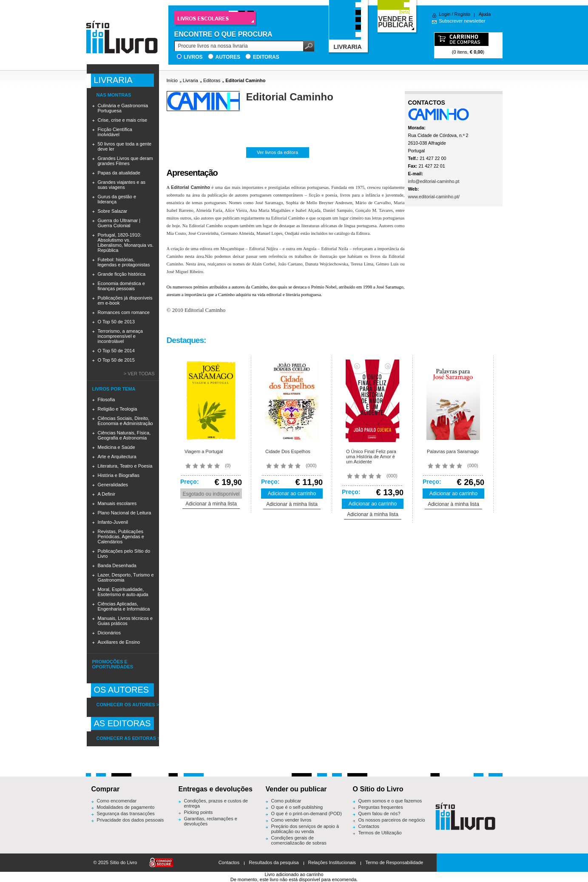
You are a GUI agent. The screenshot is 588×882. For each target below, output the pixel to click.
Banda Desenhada (117, 565)
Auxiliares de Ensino (119, 642)
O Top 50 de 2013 (116, 322)
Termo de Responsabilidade (394, 862)
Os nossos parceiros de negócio (392, 820)
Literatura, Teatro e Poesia (125, 466)
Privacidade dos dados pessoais (131, 820)
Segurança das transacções (126, 813)
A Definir (107, 494)
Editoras (266, 57)
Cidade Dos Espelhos (288, 451)
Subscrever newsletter (462, 21)
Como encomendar (117, 801)
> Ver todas (139, 374)
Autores (228, 57)
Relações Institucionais (332, 862)
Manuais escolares (117, 503)
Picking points (199, 812)
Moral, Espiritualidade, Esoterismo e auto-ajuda (123, 592)
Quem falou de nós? (379, 813)
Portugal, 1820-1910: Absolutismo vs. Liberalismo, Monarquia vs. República (126, 243)
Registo (462, 14)
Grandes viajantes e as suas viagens (122, 185)
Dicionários (109, 633)
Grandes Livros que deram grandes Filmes (125, 161)
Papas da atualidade (119, 173)
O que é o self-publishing (297, 807)
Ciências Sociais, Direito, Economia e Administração (125, 421)
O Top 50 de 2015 (116, 360)
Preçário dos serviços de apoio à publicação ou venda (305, 829)
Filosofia (107, 400)
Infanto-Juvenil (113, 522)
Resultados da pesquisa (274, 862)
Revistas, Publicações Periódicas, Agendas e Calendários (121, 537)
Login (445, 14)
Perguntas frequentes (381, 807)
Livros (193, 57)
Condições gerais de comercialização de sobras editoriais (299, 843)
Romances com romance (124, 312)
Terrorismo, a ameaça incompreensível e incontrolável (120, 336)
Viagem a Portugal (204, 451)
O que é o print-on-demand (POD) (307, 813)
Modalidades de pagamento (126, 807)
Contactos (369, 826)
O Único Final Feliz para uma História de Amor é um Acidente (371, 457)
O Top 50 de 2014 (116, 351)
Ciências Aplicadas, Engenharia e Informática (124, 606)
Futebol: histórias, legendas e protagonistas (124, 262)
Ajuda (485, 14)
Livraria (190, 80)
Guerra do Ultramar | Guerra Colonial (119, 223)
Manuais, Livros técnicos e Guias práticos (125, 621)
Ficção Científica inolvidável (115, 132)
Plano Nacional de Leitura (125, 513)
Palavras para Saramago (453, 451)
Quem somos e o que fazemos (390, 801)
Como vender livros (291, 820)
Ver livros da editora (277, 152)
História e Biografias (119, 475)
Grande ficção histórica (122, 274)
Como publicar (286, 801)
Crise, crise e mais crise (123, 120)
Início (172, 80)
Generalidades (113, 485)
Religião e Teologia (118, 409)
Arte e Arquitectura (117, 457)
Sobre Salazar (113, 211)
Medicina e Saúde (116, 447)
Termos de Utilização (380, 833)
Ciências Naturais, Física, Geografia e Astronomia (124, 435)
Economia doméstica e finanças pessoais (121, 286)
